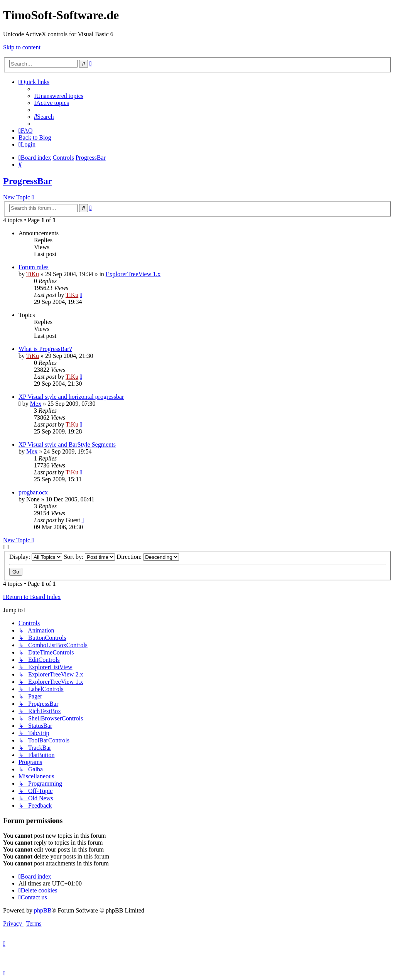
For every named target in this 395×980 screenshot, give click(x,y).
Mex (36, 404)
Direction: (148, 557)
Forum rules (34, 267)
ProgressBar (28, 181)
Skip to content (22, 47)
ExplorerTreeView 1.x (133, 274)
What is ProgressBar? (45, 349)
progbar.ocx (33, 492)
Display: (36, 557)
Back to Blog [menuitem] (35, 137)
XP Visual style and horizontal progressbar (71, 397)
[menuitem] (59, 96)
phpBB (43, 910)
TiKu (33, 274)
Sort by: (89, 557)
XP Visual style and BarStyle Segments (67, 444)
